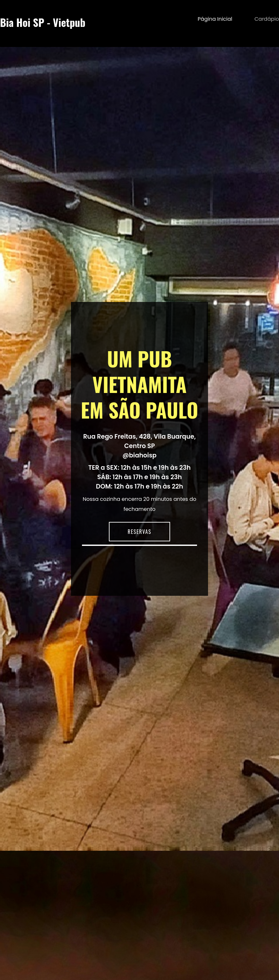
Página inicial (215, 19)
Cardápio (267, 19)
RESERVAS (139, 532)
